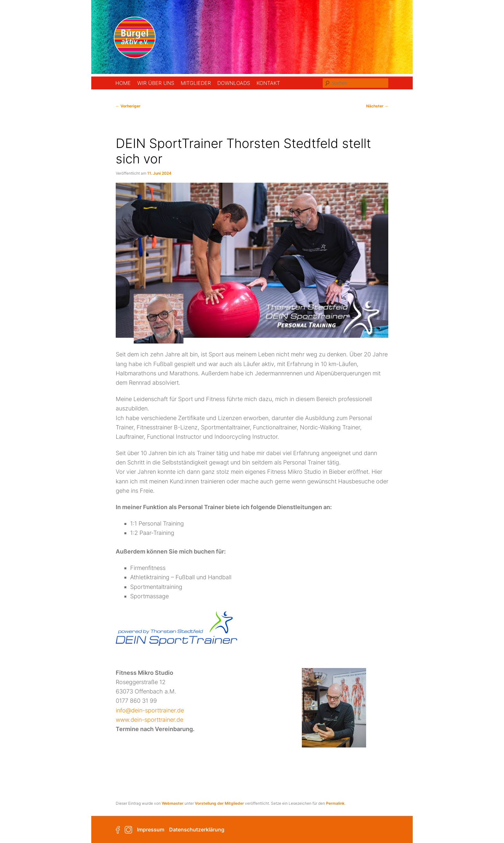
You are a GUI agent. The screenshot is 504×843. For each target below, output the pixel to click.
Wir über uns (156, 83)
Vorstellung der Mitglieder (219, 803)
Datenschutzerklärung (197, 829)
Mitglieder (196, 83)
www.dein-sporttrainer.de (149, 720)
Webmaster (173, 803)
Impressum (151, 829)
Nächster (377, 106)
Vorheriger (128, 106)
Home (123, 83)
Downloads (234, 83)
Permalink (335, 803)
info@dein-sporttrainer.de (150, 710)
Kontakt (268, 83)
